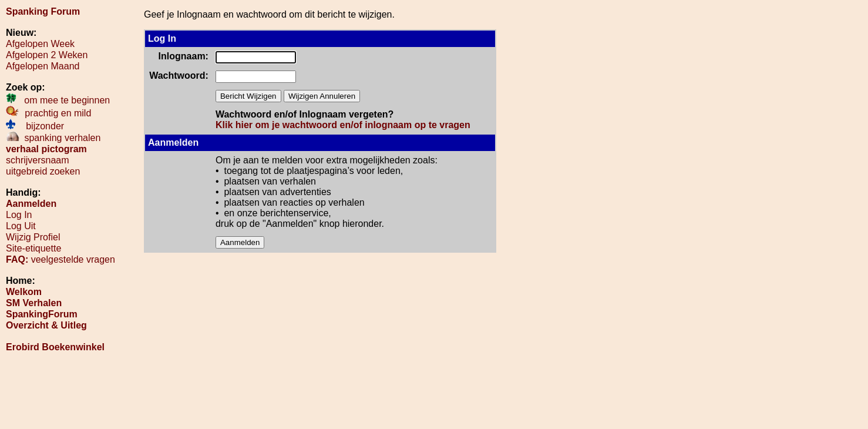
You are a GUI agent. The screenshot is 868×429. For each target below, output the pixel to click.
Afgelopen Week (40, 44)
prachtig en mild (48, 113)
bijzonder (35, 126)
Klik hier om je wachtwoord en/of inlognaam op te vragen (343, 125)
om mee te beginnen (58, 100)
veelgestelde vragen (60, 259)
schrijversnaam (38, 160)
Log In (19, 215)
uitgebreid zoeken (43, 171)
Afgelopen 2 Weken (47, 55)
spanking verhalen (53, 138)
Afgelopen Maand (43, 66)
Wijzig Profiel (33, 237)
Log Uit (21, 226)
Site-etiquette (33, 248)
